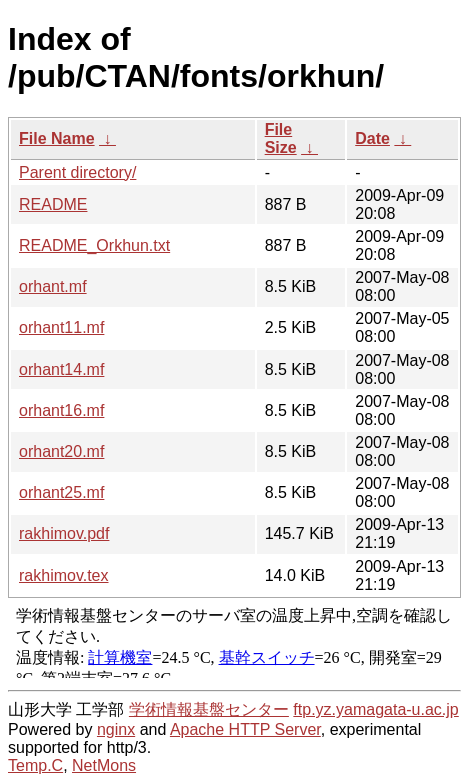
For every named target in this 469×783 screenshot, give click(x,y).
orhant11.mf (61, 327)
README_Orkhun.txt (94, 245)
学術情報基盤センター (209, 709)
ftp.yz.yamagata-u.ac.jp (375, 709)
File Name (57, 138)
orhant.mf (53, 286)
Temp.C (35, 765)
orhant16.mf (61, 410)
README (53, 204)
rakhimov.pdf (64, 533)
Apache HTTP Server (245, 729)
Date (372, 138)
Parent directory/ (77, 172)
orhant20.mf (61, 451)
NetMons (104, 765)
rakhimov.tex (64, 575)
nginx (116, 729)
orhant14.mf (61, 369)
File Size (281, 138)
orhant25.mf (61, 492)
